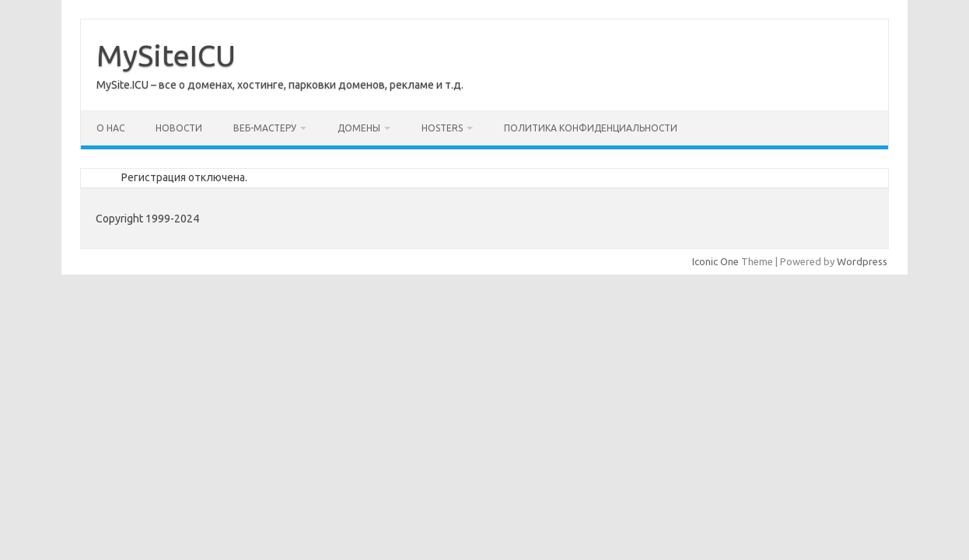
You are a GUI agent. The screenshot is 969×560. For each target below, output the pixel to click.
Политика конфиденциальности (591, 128)
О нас (110, 128)
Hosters (442, 128)
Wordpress (862, 261)
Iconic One (715, 261)
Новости (179, 128)
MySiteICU (166, 55)
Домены (359, 128)
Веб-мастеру (265, 128)
